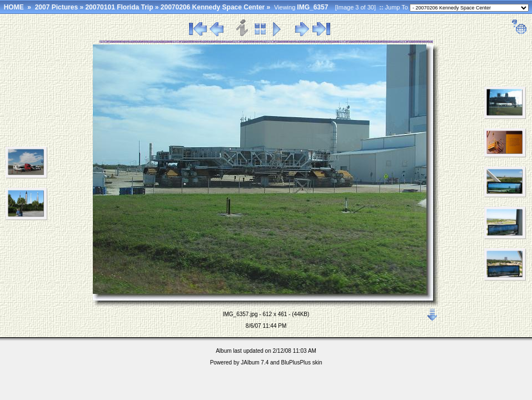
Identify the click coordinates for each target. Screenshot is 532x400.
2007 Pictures (56, 7)
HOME (14, 7)
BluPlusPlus (296, 362)
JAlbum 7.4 (255, 362)
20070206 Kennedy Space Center (213, 7)
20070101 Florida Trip (119, 7)
